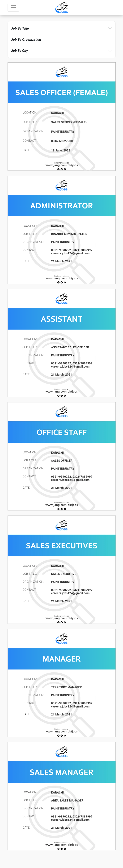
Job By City (19, 51)
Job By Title (20, 28)
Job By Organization (26, 40)
